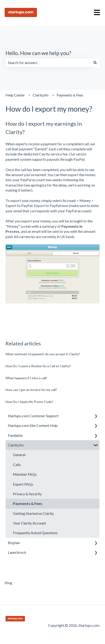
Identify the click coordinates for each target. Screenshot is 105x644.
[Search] (95, 63)
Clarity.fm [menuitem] (16, 445)
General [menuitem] (19, 455)
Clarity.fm (41, 95)
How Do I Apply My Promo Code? (29, 402)
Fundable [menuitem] (15, 435)
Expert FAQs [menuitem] (23, 484)
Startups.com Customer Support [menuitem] (33, 416)
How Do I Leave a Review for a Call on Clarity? (38, 366)
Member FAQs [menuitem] (25, 474)
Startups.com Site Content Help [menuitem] (33, 425)
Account (69, 200)
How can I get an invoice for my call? (31, 390)
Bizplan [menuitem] (14, 543)
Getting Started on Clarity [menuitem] (33, 513)
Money (85, 200)
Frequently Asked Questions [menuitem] (35, 533)
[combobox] (48, 63)
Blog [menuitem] (8, 583)
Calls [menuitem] (17, 465)
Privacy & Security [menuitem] (27, 494)
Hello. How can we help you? (38, 53)
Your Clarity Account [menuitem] (29, 523)
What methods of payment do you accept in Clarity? (43, 354)
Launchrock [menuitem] (17, 552)
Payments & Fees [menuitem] (28, 503)
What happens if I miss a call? (26, 378)
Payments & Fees (70, 95)
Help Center (15, 95)
